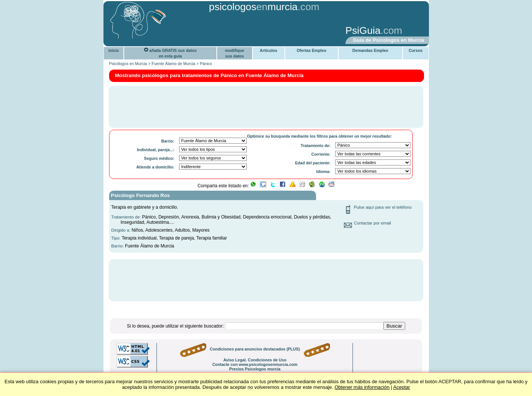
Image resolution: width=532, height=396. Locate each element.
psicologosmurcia (253, 7)
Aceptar (402, 387)
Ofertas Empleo (311, 50)
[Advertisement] (223, 31)
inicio (114, 50)
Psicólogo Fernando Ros (141, 195)
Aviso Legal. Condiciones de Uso (255, 360)
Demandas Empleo (370, 50)
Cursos (416, 50)
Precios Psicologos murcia (255, 369)
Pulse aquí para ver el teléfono (383, 207)
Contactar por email (373, 223)
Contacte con (255, 364)
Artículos (269, 50)
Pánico (206, 64)
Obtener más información (362, 387)
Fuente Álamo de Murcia (173, 64)
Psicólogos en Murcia (128, 64)
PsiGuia (363, 30)
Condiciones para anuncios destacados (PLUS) (255, 349)
